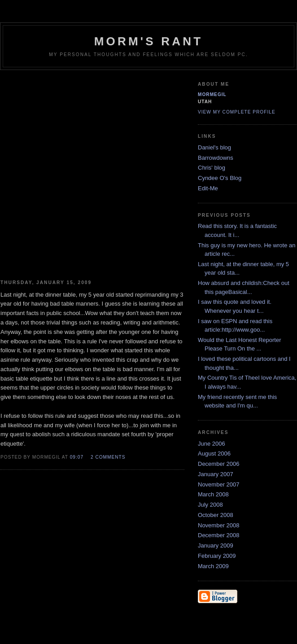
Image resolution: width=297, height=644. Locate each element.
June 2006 (212, 444)
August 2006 (214, 453)
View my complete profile (237, 112)
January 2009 (216, 545)
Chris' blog (212, 168)
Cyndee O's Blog (220, 178)
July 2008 (210, 505)
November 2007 (219, 484)
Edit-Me (208, 188)
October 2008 (216, 515)
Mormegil (212, 94)
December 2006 (219, 464)
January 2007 (216, 474)
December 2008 (219, 535)
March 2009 (213, 566)
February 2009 (217, 556)
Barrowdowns (216, 158)
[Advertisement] (97, 171)
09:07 (77, 457)
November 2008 (219, 525)
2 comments (108, 457)
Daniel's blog (214, 147)
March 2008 (213, 494)
